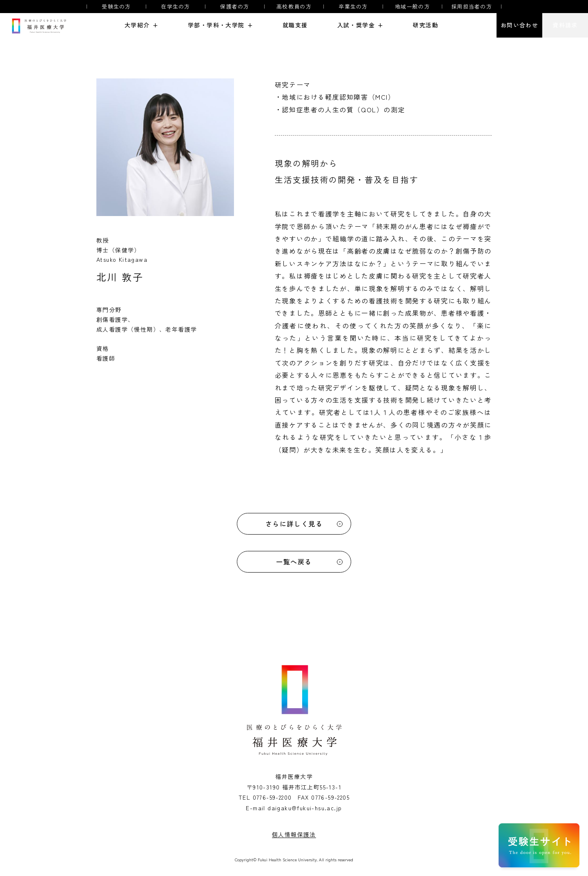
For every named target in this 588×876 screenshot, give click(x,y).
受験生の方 (116, 7)
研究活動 (425, 25)
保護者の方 (235, 7)
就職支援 (295, 25)
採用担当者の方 (472, 7)
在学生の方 (176, 7)
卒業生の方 (353, 7)
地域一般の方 (412, 7)
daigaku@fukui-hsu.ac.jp (305, 808)
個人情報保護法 (294, 834)
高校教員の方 (294, 7)
